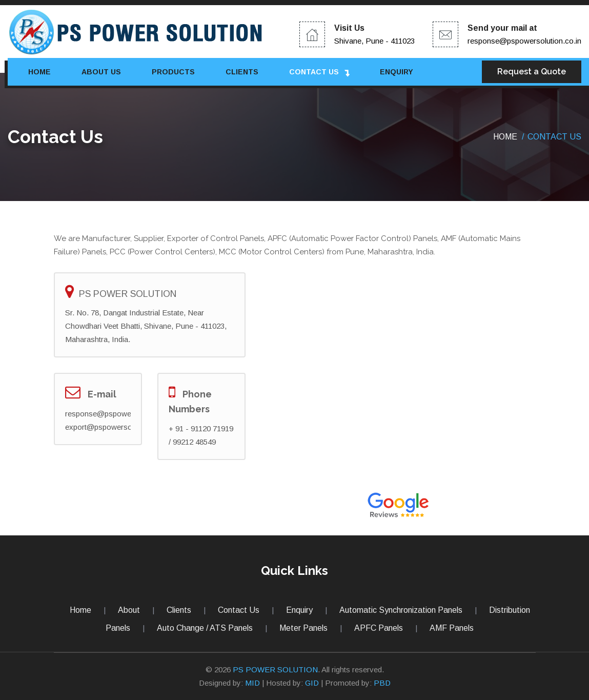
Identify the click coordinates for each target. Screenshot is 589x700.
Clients (242, 72)
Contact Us (314, 72)
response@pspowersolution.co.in (524, 41)
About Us (101, 72)
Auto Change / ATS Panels (205, 628)
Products (173, 72)
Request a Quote (532, 72)
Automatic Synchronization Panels (401, 610)
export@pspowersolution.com (116, 427)
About (129, 610)
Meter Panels (303, 628)
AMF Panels (452, 628)
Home (39, 72)
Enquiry (397, 72)
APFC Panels (379, 628)
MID (252, 683)
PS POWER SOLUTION (275, 669)
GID (312, 683)
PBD (382, 683)
